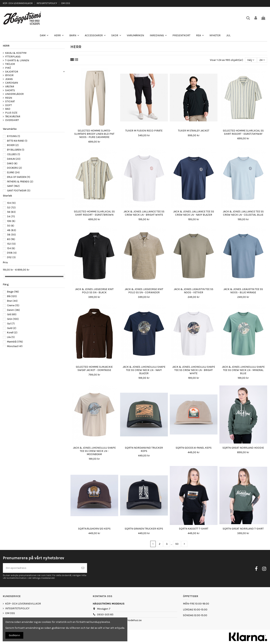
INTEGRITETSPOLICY (47, 3)
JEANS (9, 79)
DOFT (8, 105)
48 (12, 230)
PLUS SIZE (11, 113)
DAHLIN (14, 159)
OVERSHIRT (12, 120)
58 (11, 235)
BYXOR (9, 75)
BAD (8, 109)
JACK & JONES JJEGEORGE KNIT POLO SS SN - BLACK (94, 291)
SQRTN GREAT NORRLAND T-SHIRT (243, 529)
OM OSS (66, 3)
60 (11, 239)
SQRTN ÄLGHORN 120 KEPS (94, 529)
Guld (12, 328)
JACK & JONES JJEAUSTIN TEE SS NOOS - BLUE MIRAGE (243, 291)
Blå (12, 296)
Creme (13, 305)
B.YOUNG (14, 136)
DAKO (12, 163)
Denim (13, 310)
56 (11, 212)
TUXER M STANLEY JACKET (194, 131)
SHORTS (10, 90)
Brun (12, 301)
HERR (6, 46)
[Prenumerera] (83, 568)
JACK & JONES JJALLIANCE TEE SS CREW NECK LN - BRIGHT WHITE (144, 213)
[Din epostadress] (41, 568)
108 (11, 221)
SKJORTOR (12, 72)
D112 (11, 257)
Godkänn (14, 635)
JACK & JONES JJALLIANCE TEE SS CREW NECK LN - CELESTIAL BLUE (243, 213)
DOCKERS (15, 168)
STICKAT (10, 101)
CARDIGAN (12, 83)
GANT (13, 186)
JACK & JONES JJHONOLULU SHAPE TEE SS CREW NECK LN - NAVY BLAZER (144, 370)
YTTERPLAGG (13, 57)
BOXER (13, 145)
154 (11, 248)
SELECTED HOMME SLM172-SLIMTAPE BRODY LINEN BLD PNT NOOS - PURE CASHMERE (94, 134)
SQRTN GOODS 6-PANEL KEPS (194, 448)
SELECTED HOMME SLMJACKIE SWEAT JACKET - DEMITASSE (94, 368)
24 (262, 60)
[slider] (4, 276)
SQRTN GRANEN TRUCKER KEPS (144, 529)
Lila (11, 337)
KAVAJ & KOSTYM (16, 53)
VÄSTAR (10, 87)
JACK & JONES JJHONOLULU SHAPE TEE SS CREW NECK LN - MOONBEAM (94, 451)
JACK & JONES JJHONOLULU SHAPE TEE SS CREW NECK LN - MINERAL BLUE (243, 370)
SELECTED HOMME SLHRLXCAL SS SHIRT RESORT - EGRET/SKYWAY (243, 132)
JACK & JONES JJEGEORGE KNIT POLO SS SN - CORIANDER (144, 291)
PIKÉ (8, 68)
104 (11, 203)
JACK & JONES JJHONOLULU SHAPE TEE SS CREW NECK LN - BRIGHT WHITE (194, 370)
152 (11, 244)
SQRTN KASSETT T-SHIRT (194, 529)
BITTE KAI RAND (17, 141)
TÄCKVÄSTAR (13, 116)
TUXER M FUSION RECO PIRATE (144, 131)
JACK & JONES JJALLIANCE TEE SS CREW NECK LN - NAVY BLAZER (194, 213)
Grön (13, 319)
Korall (12, 332)
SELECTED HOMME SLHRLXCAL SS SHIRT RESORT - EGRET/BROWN (94, 213)
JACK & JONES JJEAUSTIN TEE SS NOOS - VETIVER (194, 291)
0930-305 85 (105, 615)
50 (177, 544)
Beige (13, 292)
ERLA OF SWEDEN (19, 177)
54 (11, 216)
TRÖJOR (10, 64)
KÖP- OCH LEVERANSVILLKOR (18, 3)
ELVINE (13, 172)
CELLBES (14, 154)
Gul (11, 324)
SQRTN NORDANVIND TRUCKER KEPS (144, 449)
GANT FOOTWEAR (19, 191)
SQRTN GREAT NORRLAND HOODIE (243, 448)
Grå (12, 314)
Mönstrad (15, 346)
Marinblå (15, 342)
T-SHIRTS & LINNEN (17, 60)
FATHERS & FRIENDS (20, 182)
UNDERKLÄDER (14, 94)
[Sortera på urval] (251, 60)
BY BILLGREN (16, 150)
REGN (9, 98)
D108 (12, 253)
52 (11, 208)
